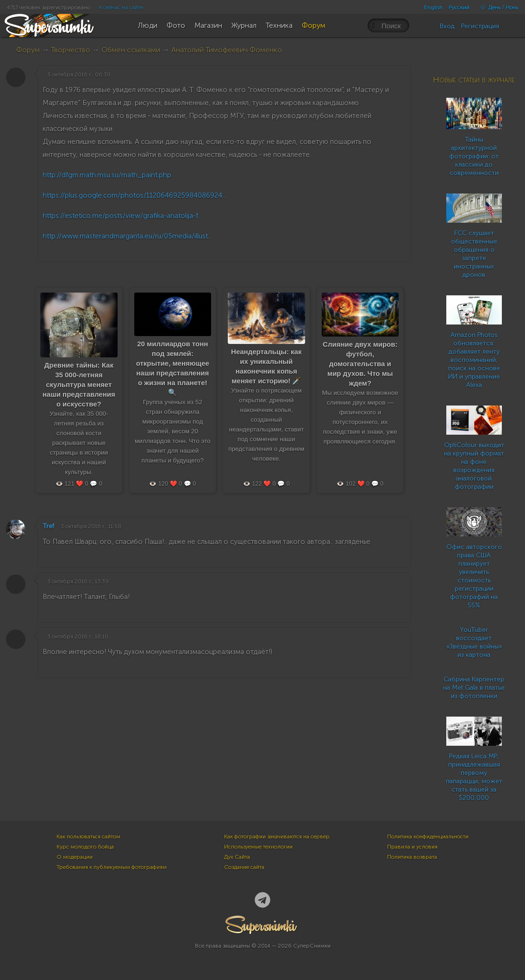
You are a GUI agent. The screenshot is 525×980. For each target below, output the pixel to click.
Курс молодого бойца (85, 847)
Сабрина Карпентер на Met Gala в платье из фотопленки (474, 688)
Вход (447, 26)
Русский (459, 7)
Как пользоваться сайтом (88, 836)
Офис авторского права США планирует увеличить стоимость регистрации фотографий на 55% (474, 576)
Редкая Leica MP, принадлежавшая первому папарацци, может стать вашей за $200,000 (474, 777)
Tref (48, 526)
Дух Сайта (237, 857)
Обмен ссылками (131, 50)
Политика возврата (412, 857)
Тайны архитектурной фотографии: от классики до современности (474, 156)
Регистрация (480, 26)
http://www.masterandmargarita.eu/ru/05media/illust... (127, 236)
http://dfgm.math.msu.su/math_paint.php (107, 175)
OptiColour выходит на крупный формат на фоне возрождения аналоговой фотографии (474, 466)
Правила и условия (412, 847)
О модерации (75, 857)
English (433, 7)
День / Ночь (497, 7)
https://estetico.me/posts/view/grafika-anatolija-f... (122, 216)
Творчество (71, 50)
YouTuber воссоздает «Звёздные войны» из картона (474, 642)
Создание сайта (244, 867)
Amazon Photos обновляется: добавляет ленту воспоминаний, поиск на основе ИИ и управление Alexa (474, 360)
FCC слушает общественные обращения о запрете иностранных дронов (474, 254)
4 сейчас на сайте (121, 7)
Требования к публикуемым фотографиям (112, 867)
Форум (28, 50)
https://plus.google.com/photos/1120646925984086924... (134, 195)
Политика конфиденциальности (428, 836)
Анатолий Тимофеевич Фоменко (227, 50)
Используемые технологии (258, 847)
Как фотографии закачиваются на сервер (277, 836)
